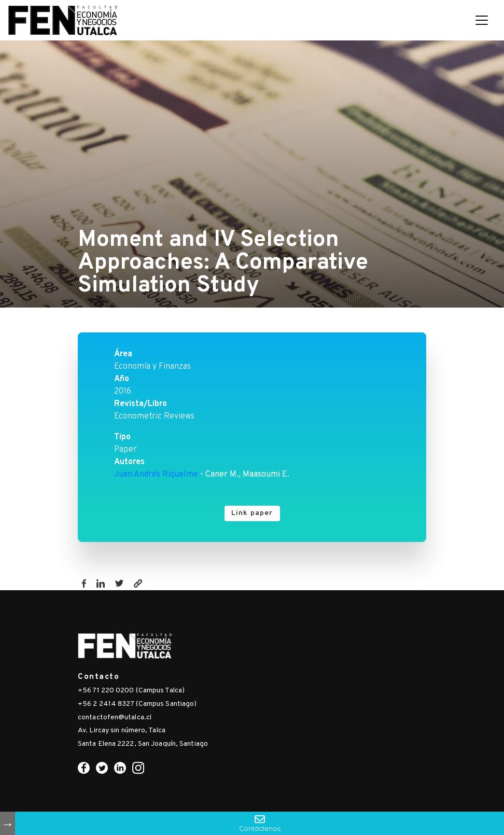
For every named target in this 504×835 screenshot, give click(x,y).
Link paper (252, 513)
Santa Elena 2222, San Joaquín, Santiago (143, 744)
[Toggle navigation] (482, 20)
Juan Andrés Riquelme (156, 475)
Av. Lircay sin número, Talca (122, 730)
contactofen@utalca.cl (115, 718)
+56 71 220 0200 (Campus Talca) (131, 691)
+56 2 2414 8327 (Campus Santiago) (137, 704)
